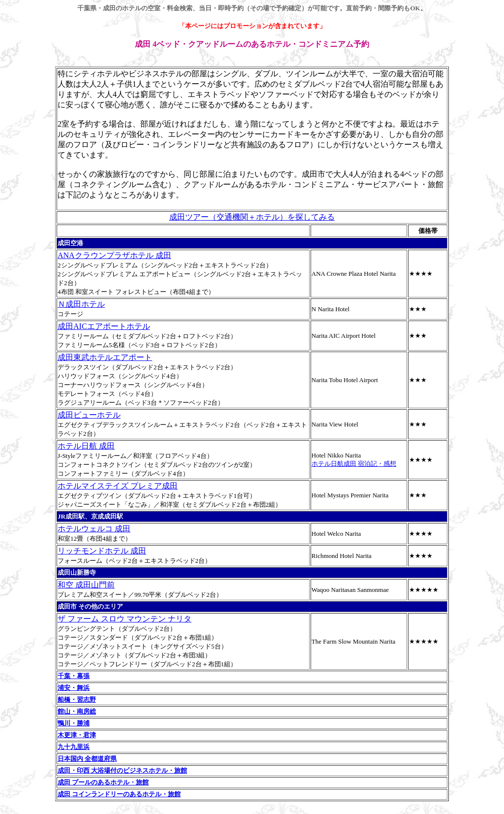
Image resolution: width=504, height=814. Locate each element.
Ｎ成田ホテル (81, 304)
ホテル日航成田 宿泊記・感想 (354, 464)
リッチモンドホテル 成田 (102, 551)
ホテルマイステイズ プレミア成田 (118, 486)
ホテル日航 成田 (86, 446)
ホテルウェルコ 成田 (94, 529)
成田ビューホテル (89, 415)
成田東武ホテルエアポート (105, 357)
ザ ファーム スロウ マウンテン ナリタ (125, 619)
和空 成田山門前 (86, 585)
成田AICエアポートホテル (104, 326)
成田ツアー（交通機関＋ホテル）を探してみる (252, 217)
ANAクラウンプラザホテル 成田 (114, 255)
